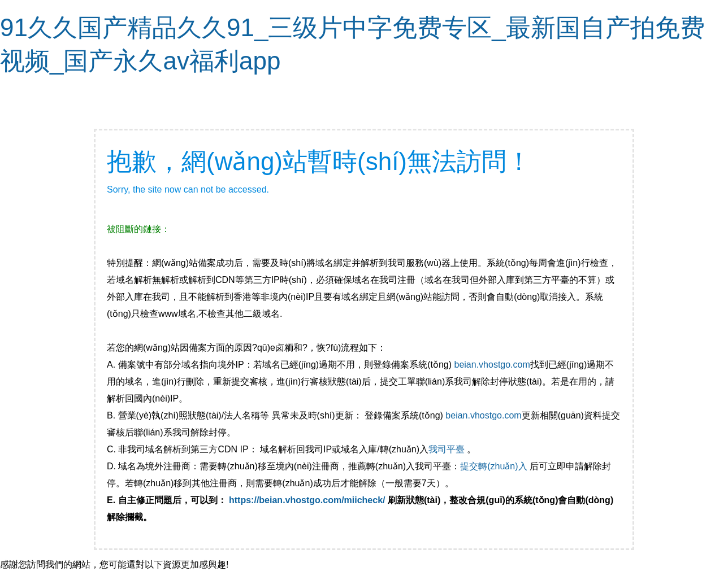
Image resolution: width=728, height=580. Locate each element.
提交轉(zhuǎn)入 (493, 466)
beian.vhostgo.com (492, 365)
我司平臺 (448, 449)
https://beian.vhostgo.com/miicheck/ (307, 500)
